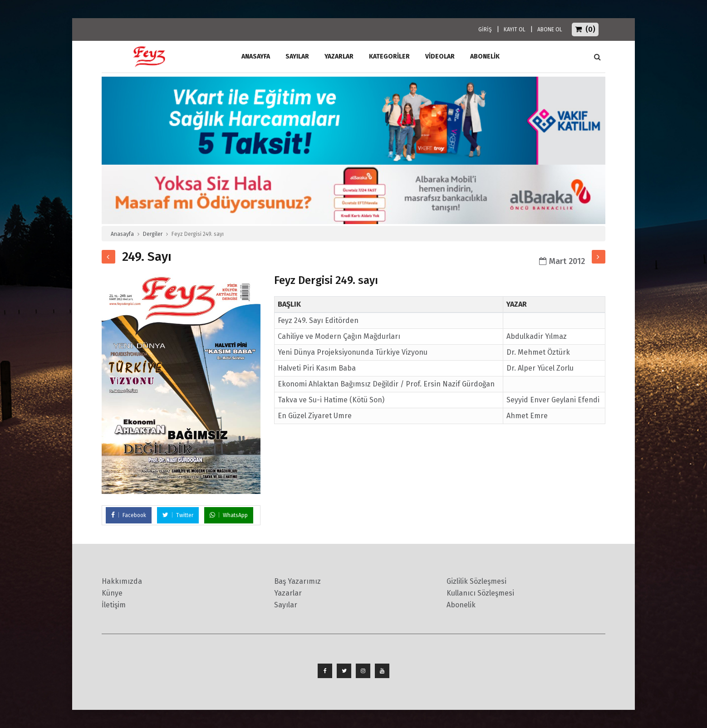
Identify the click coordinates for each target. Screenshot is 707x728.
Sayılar (297, 56)
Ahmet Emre (527, 416)
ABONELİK (485, 56)
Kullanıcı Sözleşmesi (480, 593)
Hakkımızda (122, 581)
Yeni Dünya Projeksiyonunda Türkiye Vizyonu (353, 352)
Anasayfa (122, 234)
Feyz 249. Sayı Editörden (318, 320)
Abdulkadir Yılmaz (537, 336)
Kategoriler (389, 56)
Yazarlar (339, 56)
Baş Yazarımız (297, 581)
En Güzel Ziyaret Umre (315, 416)
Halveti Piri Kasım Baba (317, 368)
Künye (112, 593)
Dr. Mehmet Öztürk (538, 352)
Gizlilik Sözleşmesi (476, 581)
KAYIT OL (515, 29)
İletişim (114, 605)
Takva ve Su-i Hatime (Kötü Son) (331, 400)
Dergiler (153, 234)
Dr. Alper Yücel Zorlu (540, 368)
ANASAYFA (256, 56)
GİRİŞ (485, 29)
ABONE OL (550, 29)
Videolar (440, 56)
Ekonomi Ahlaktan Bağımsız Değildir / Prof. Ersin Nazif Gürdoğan (386, 384)
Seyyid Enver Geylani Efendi (553, 400)
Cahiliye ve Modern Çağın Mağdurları (339, 336)
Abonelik (461, 605)
